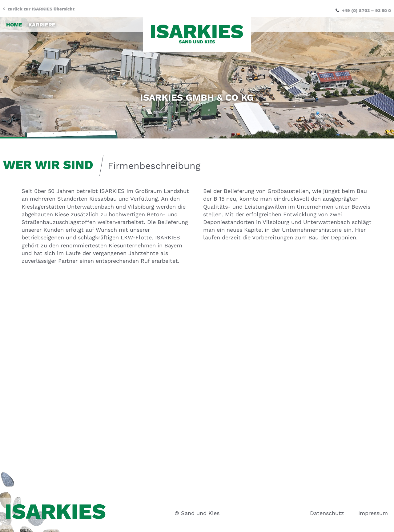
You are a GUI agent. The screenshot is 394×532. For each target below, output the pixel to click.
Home (14, 22)
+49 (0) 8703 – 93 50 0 (366, 7)
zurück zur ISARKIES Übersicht (41, 6)
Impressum (373, 513)
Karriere (42, 22)
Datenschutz (327, 513)
